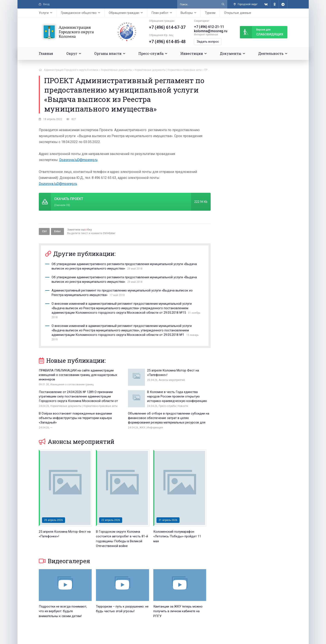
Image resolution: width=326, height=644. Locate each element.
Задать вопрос (208, 42)
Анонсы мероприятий (77, 442)
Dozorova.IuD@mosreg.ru (78, 160)
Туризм (210, 13)
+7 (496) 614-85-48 (167, 42)
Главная (46, 53)
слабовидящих (261, 32)
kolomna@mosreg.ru (211, 31)
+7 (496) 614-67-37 (167, 27)
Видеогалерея (64, 561)
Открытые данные (238, 13)
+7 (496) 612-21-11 (209, 27)
